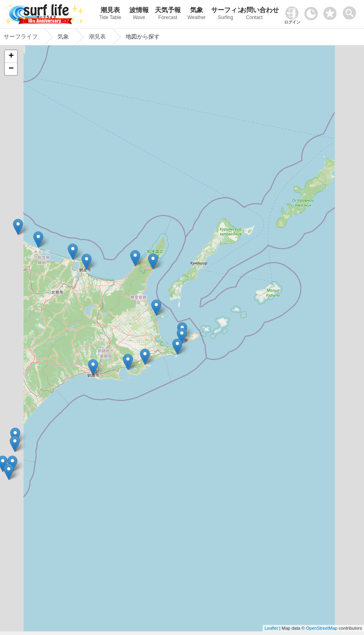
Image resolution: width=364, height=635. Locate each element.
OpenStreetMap (322, 628)
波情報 (139, 14)
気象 (197, 14)
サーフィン (226, 14)
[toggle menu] (351, 11)
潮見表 (110, 14)
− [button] (11, 69)
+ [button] (11, 56)
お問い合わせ (254, 14)
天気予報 (168, 14)
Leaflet (271, 628)
